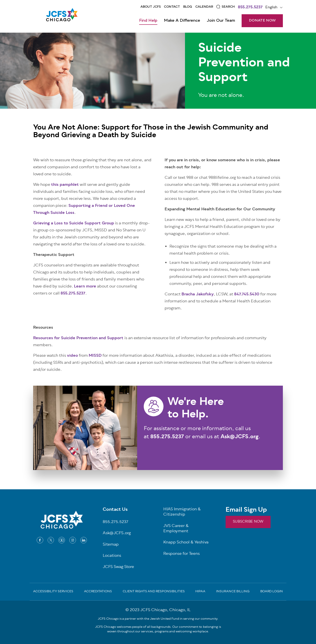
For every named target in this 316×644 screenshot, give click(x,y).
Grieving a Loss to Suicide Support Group (74, 224)
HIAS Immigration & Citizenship (182, 512)
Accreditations (98, 592)
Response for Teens (181, 554)
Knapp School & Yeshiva (186, 543)
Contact (172, 7)
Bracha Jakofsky (198, 295)
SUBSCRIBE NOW (248, 522)
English (271, 7)
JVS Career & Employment (176, 529)
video (72, 356)
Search (228, 7)
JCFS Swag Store (118, 567)
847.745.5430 (247, 295)
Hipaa (200, 592)
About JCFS (151, 7)
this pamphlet (65, 185)
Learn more (85, 287)
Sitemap (111, 545)
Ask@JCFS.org (117, 533)
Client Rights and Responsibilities (154, 592)
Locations (112, 556)
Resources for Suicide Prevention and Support (78, 338)
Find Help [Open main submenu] (148, 21)
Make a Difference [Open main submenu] (182, 21)
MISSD (95, 356)
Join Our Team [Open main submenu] (221, 21)
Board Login (272, 592)
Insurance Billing (233, 592)
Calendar (204, 7)
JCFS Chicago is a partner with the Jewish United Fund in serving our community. (158, 619)
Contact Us (115, 510)
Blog (188, 7)
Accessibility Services (53, 592)
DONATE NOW (262, 21)
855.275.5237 (250, 8)
